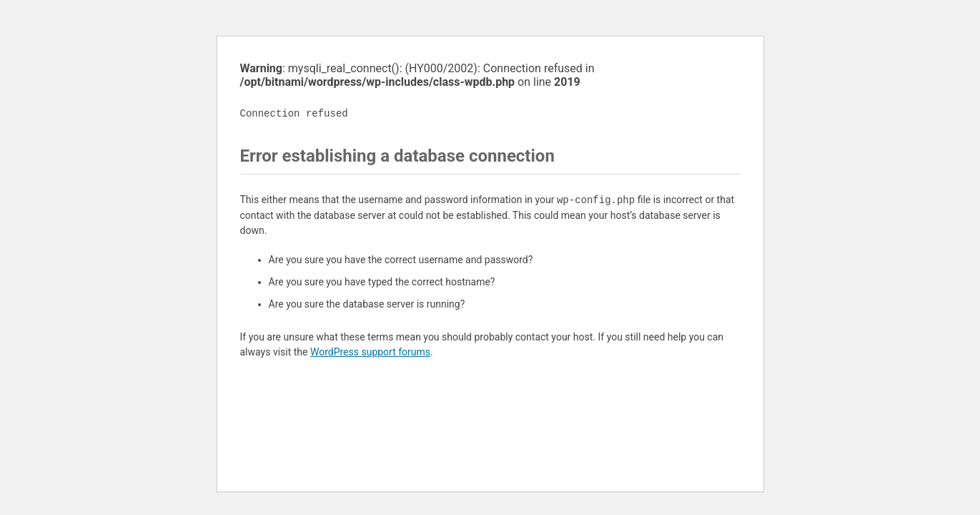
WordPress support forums (370, 352)
